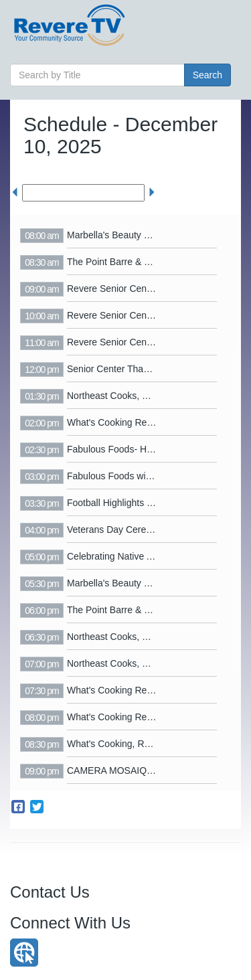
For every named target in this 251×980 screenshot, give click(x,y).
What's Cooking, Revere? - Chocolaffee (149, 744)
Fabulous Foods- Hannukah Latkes (140, 449)
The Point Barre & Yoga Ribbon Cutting (148, 262)
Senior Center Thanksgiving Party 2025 (149, 369)
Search (207, 75)
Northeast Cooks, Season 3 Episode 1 (146, 663)
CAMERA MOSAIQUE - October (134, 770)
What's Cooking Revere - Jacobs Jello (146, 422)
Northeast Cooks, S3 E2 (117, 396)
